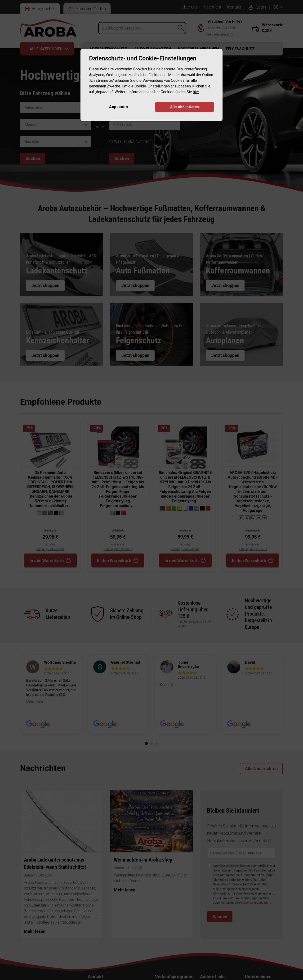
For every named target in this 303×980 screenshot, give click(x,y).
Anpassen (118, 107)
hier (196, 92)
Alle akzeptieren (185, 107)
